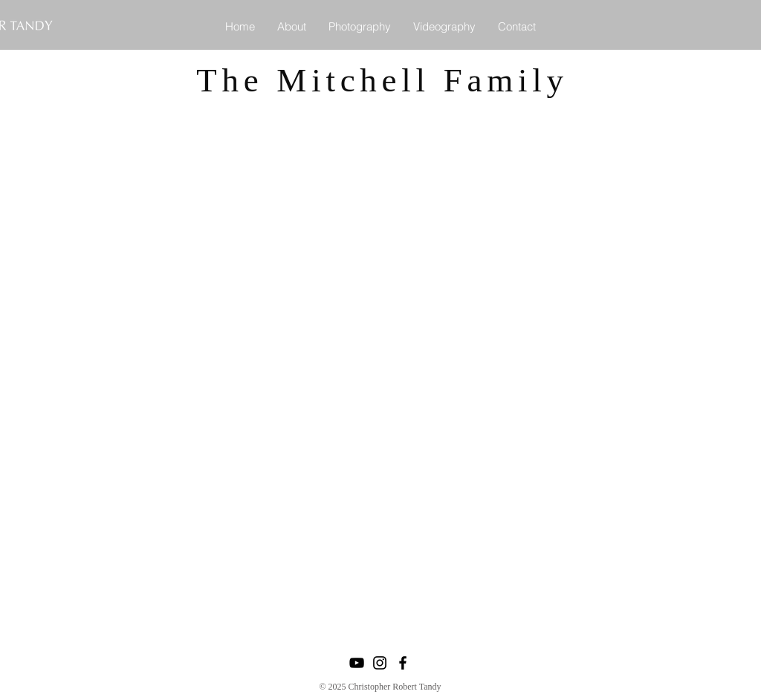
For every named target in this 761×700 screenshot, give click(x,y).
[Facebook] (403, 663)
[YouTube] (357, 663)
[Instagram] (380, 663)
